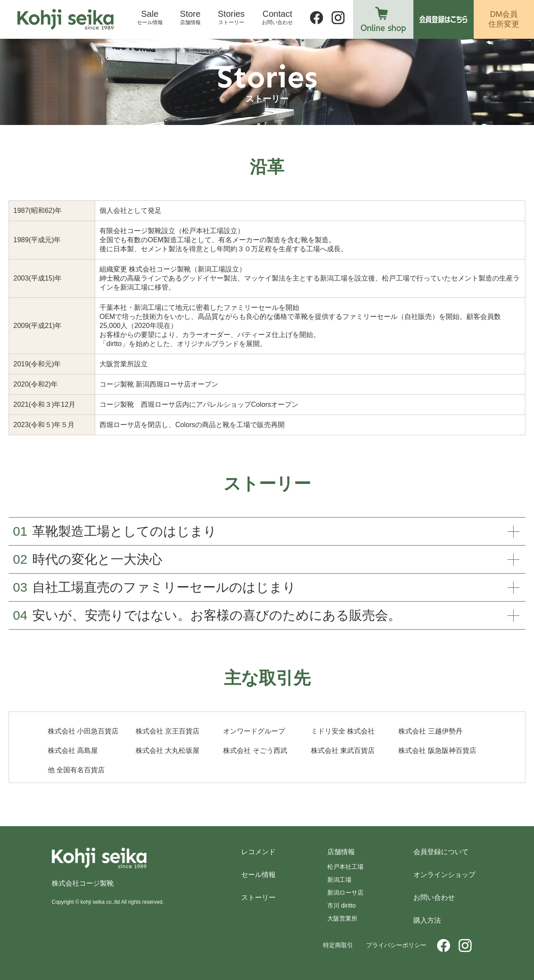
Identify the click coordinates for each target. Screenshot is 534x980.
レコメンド (258, 852)
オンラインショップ (444, 875)
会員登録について (441, 852)
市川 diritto (342, 905)
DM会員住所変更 (504, 19)
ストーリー (258, 897)
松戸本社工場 (345, 867)
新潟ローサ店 (345, 893)
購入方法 (427, 920)
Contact (277, 18)
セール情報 (258, 875)
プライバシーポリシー (396, 945)
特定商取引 (338, 945)
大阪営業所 (342, 918)
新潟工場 (339, 880)
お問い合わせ (434, 897)
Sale (150, 18)
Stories (231, 18)
